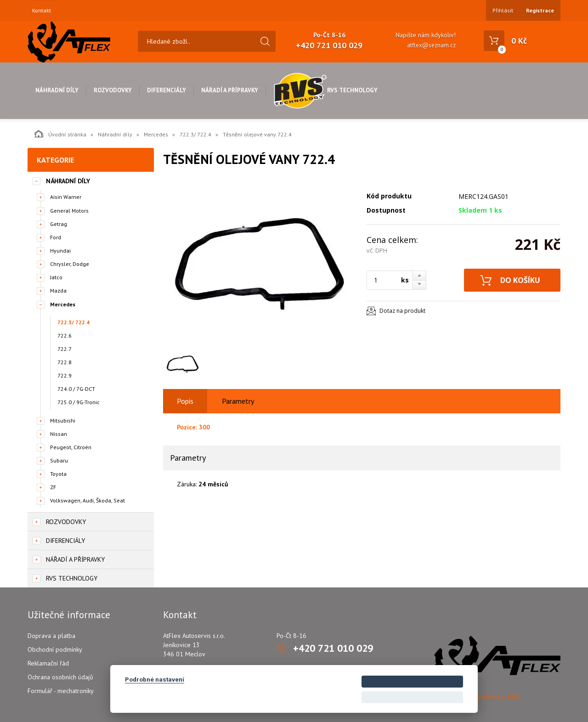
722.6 (65, 336)
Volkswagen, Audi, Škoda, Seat (88, 500)
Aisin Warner (66, 197)
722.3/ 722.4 (195, 134)
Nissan (59, 434)
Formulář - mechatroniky (61, 691)
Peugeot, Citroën (71, 447)
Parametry (238, 401)
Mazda (58, 290)
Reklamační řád (48, 663)
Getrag (59, 224)
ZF (53, 487)
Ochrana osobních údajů (60, 677)
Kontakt (42, 11)
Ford (56, 237)
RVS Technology (325, 90)
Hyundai (60, 251)
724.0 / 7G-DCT (76, 389)
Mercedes (156, 134)
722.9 (65, 375)
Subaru (59, 460)
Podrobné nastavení (155, 679)
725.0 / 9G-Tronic (79, 402)
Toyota (58, 474)
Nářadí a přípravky (230, 90)
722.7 (65, 349)
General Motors (69, 211)
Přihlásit (503, 10)
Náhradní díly (57, 90)
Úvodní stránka (60, 134)
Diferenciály (167, 90)
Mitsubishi (63, 420)
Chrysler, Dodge (70, 264)
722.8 (65, 362)
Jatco (56, 277)
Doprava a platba (51, 636)
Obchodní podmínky (55, 649)
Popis (185, 401)
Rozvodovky (113, 90)
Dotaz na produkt (402, 311)
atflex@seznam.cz (431, 45)
